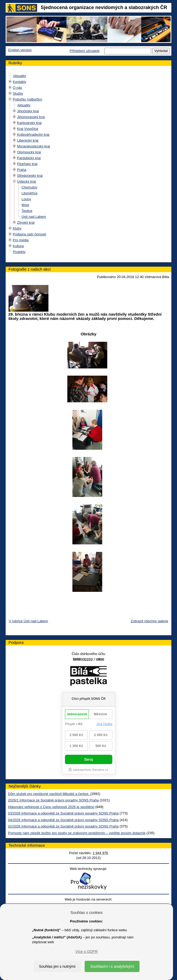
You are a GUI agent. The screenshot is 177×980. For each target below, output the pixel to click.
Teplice (27, 211)
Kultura (18, 246)
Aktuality (20, 76)
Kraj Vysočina (28, 129)
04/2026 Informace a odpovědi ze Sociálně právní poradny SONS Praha (63, 820)
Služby (18, 93)
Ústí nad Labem (34, 217)
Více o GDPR (87, 951)
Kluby (17, 228)
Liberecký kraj (28, 140)
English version (20, 50)
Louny (26, 199)
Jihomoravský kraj (31, 117)
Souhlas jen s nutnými (57, 966)
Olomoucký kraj (29, 152)
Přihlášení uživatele (85, 51)
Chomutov (29, 187)
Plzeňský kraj (27, 164)
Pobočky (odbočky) (28, 99)
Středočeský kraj (30, 176)
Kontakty (20, 82)
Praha (22, 170)
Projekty (19, 252)
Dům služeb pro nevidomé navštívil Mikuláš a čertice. (49, 794)
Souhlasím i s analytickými (112, 966)
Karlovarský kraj (29, 123)
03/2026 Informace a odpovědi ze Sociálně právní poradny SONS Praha (63, 813)
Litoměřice (30, 193)
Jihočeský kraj (28, 111)
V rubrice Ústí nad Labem (28, 621)
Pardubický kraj (29, 158)
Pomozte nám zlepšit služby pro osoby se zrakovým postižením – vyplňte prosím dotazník (77, 833)
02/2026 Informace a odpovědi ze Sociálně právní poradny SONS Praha (63, 826)
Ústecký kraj (26, 181)
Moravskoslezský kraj (34, 146)
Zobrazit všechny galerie (149, 621)
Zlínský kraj (26, 222)
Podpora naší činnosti (29, 234)
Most (25, 205)
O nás (17, 88)
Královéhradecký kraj (33, 134)
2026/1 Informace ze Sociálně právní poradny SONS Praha (53, 800)
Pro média (21, 240)
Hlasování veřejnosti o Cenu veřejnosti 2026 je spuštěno (51, 807)
